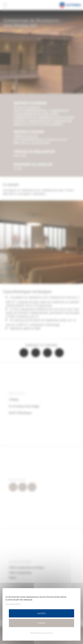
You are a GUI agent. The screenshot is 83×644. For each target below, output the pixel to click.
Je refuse (41, 623)
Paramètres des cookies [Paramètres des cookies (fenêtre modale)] (41, 633)
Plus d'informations (13, 604)
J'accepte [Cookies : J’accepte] (41, 613)
